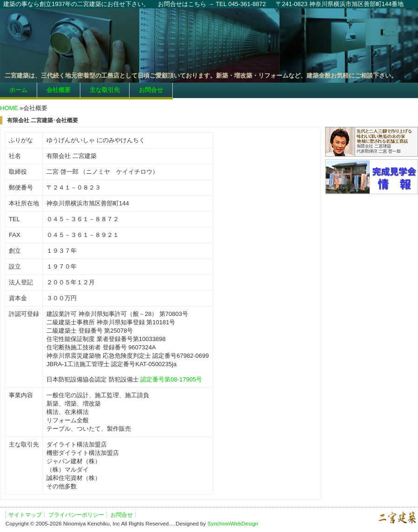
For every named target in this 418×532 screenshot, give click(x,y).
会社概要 (59, 90)
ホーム (18, 90)
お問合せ (151, 90)
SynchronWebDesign (233, 523)
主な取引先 (105, 90)
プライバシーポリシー (76, 515)
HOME (9, 108)
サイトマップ (25, 515)
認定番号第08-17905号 (171, 379)
